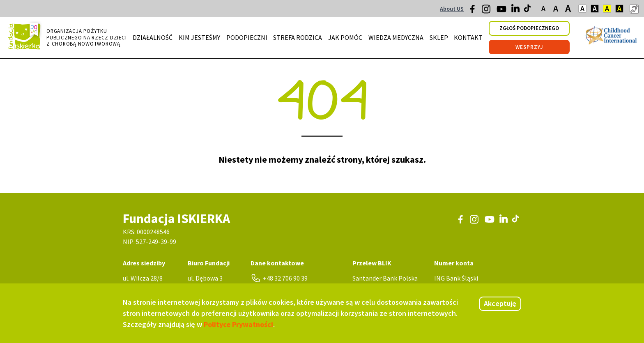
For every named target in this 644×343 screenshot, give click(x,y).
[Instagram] (487, 12)
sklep (439, 37)
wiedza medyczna (396, 37)
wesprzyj (529, 47)
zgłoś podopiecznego (529, 28)
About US (452, 9)
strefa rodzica (298, 37)
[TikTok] (528, 10)
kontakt (468, 37)
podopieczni (247, 37)
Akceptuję (500, 303)
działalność (153, 37)
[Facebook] (475, 11)
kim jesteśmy (199, 37)
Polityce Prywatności (238, 324)
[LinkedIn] (516, 10)
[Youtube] (501, 12)
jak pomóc (345, 37)
